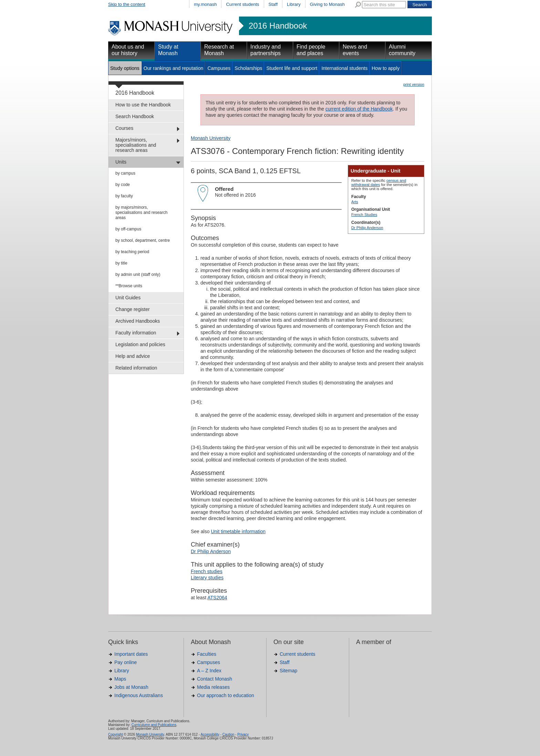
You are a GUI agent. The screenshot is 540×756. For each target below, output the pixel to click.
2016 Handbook (278, 26)
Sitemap (288, 671)
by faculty (124, 196)
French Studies (364, 215)
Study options (125, 68)
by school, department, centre (143, 240)
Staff (273, 4)
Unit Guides (128, 298)
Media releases (213, 687)
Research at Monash (219, 50)
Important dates (131, 654)
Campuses (219, 68)
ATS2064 (217, 598)
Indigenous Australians (139, 695)
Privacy (243, 734)
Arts (355, 202)
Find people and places (311, 50)
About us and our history (128, 50)
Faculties (207, 654)
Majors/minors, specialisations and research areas (136, 145)
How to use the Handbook (143, 105)
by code (123, 185)
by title (121, 263)
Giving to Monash (327, 4)
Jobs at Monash (131, 687)
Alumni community (402, 50)
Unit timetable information (238, 531)
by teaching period (132, 252)
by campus (125, 173)
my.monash (205, 4)
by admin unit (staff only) (138, 275)
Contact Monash (215, 679)
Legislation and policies (140, 344)
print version (414, 84)
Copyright (116, 734)
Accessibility (210, 734)
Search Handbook (135, 116)
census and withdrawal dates (379, 183)
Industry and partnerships (266, 50)
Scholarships (248, 68)
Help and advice (133, 356)
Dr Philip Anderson (367, 228)
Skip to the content (127, 4)
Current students (242, 4)
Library (294, 4)
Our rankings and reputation (174, 68)
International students (344, 68)
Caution (228, 734)
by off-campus (128, 229)
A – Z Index (209, 671)
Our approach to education (226, 695)
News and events (355, 50)
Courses (124, 128)
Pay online (126, 662)
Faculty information (136, 333)
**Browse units (129, 286)
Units (121, 162)
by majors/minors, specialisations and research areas (141, 213)
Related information (136, 368)
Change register (133, 309)
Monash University (211, 138)
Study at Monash (168, 50)
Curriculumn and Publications (154, 725)
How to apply (386, 68)
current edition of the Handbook (359, 109)
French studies (207, 571)
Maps (120, 679)
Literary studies (207, 578)
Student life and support (292, 68)
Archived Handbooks (138, 321)
